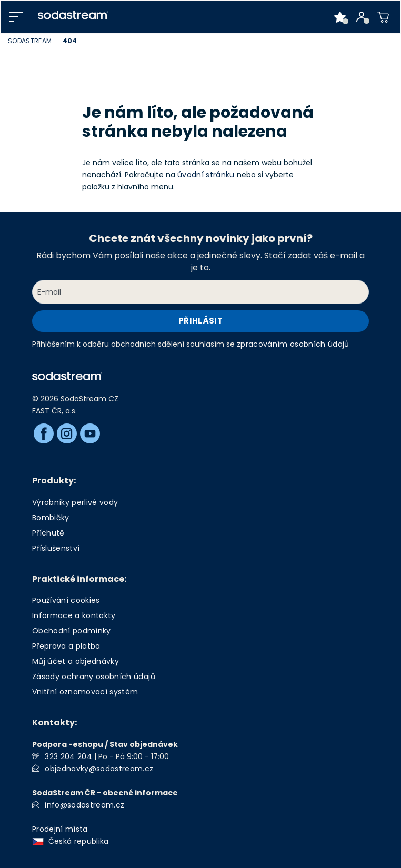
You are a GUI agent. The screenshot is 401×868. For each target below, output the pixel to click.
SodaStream (30, 41)
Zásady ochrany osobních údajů (94, 677)
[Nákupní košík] (383, 17)
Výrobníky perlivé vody (75, 502)
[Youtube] (90, 433)
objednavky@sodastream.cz (99, 769)
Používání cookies (66, 600)
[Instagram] (67, 433)
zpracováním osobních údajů (293, 344)
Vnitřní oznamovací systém (85, 692)
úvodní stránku (206, 175)
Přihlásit (200, 321)
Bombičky (51, 518)
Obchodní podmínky (72, 631)
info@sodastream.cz (84, 805)
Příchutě (48, 533)
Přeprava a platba (66, 646)
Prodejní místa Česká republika (73, 835)
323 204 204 (68, 756)
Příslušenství (56, 548)
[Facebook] (44, 433)
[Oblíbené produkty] (340, 17)
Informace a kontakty (74, 615)
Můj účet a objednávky (76, 661)
